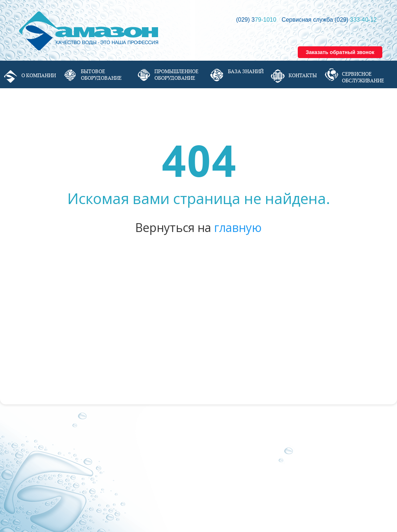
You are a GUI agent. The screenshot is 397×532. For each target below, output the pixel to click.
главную (238, 227)
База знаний (246, 71)
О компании (39, 75)
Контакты (303, 75)
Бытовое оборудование (101, 75)
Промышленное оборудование (176, 75)
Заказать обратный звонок (340, 52)
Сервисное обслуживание (363, 77)
